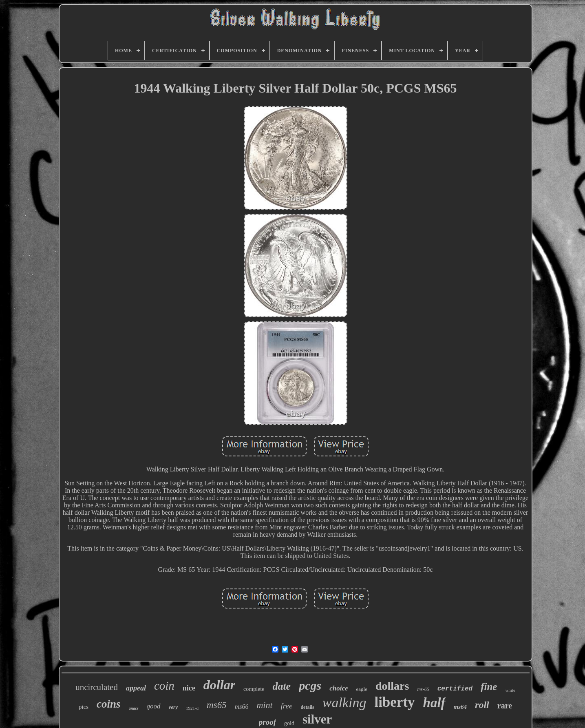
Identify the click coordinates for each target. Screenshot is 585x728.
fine (489, 687)
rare (505, 706)
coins (109, 704)
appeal (136, 688)
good (154, 706)
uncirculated (97, 687)
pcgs (310, 685)
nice (189, 688)
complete (254, 689)
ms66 (242, 707)
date (281, 686)
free (287, 706)
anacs (134, 708)
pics (84, 707)
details (307, 707)
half (434, 703)
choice (339, 688)
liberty (394, 702)
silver (317, 719)
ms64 (460, 707)
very (173, 707)
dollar (219, 685)
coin (164, 686)
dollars (392, 686)
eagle (361, 689)
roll (482, 705)
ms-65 (423, 689)
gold (289, 723)
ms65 (217, 705)
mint (264, 705)
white (510, 690)
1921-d (192, 708)
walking (344, 703)
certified (455, 689)
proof (267, 722)
